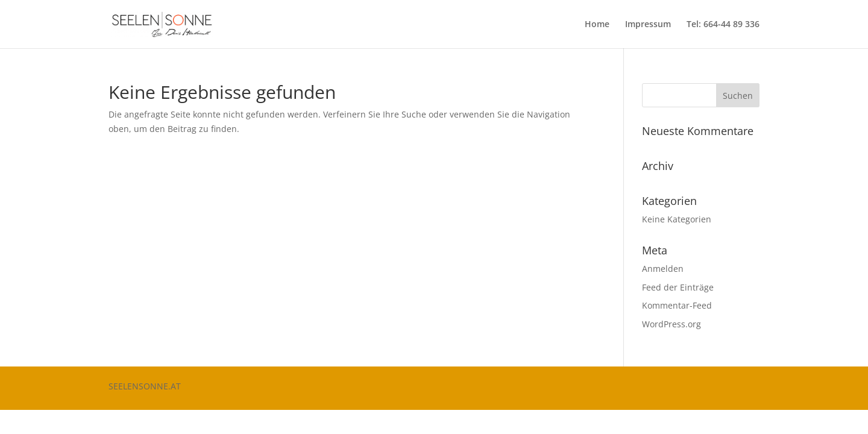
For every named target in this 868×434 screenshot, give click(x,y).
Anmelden (663, 269)
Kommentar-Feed (677, 305)
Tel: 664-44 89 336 (723, 25)
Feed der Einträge (678, 287)
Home (597, 25)
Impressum (648, 25)
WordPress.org (671, 324)
